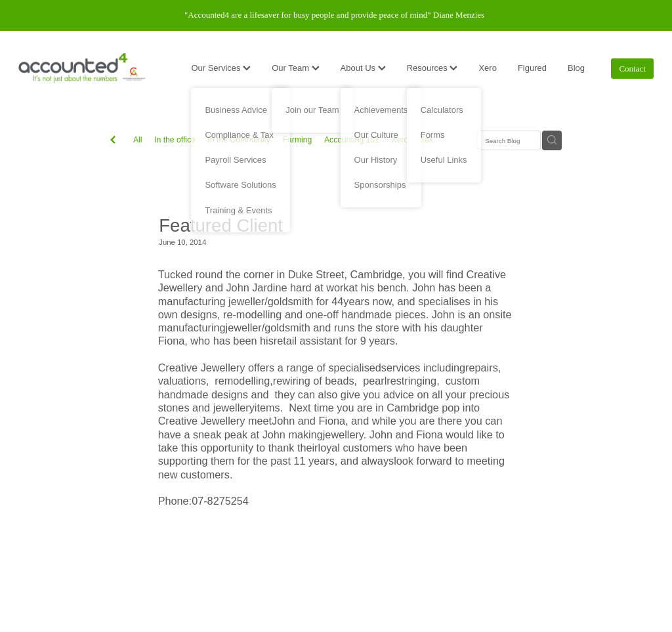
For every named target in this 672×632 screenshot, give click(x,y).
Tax (427, 140)
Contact (632, 69)
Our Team (295, 68)
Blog (576, 68)
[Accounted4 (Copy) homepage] (82, 68)
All (138, 140)
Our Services (221, 68)
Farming (298, 140)
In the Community (239, 140)
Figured (532, 68)
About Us (363, 68)
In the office (175, 140)
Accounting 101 (352, 140)
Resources (432, 68)
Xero (487, 68)
